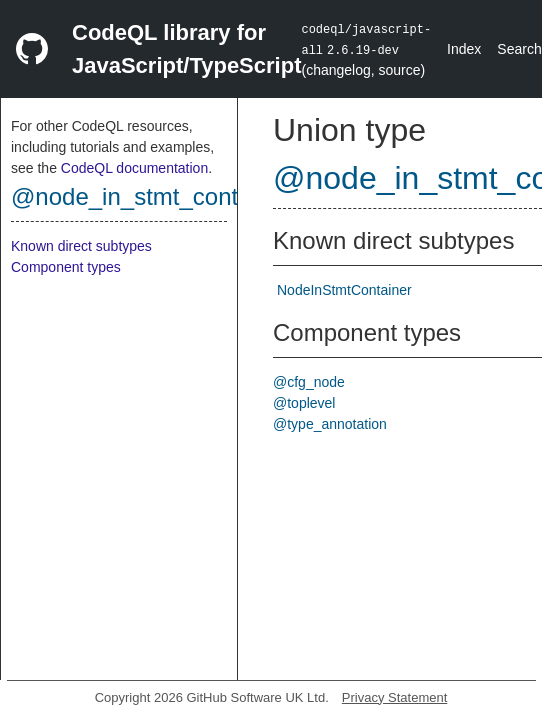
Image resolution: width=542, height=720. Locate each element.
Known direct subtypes (81, 246)
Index (464, 49)
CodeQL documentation (134, 168)
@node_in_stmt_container (151, 196)
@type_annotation (330, 424)
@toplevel (304, 403)
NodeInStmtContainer (344, 290)
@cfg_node (309, 382)
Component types (66, 267)
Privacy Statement (395, 697)
